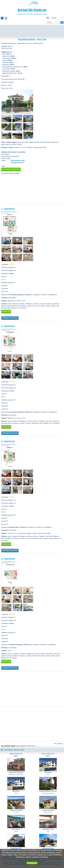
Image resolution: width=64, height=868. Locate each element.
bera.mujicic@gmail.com (11, 169)
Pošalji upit (6, 311)
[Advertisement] (32, 31)
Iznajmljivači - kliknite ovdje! (12, 750)
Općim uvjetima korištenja (37, 857)
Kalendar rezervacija (10, 318)
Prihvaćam (32, 863)
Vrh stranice (58, 744)
